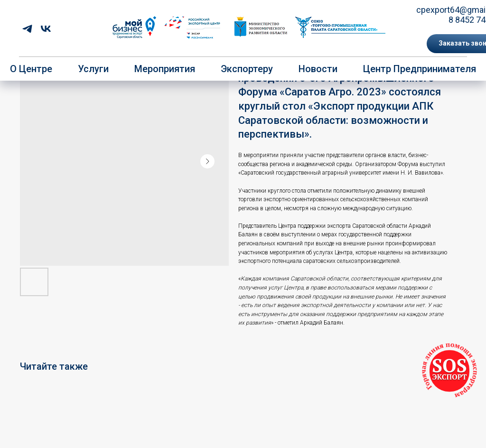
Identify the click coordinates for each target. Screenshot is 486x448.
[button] (449, 371)
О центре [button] (31, 69)
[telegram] (27, 29)
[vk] (46, 29)
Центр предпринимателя (420, 69)
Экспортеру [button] (247, 69)
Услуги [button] (93, 69)
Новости (318, 69)
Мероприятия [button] (165, 69)
